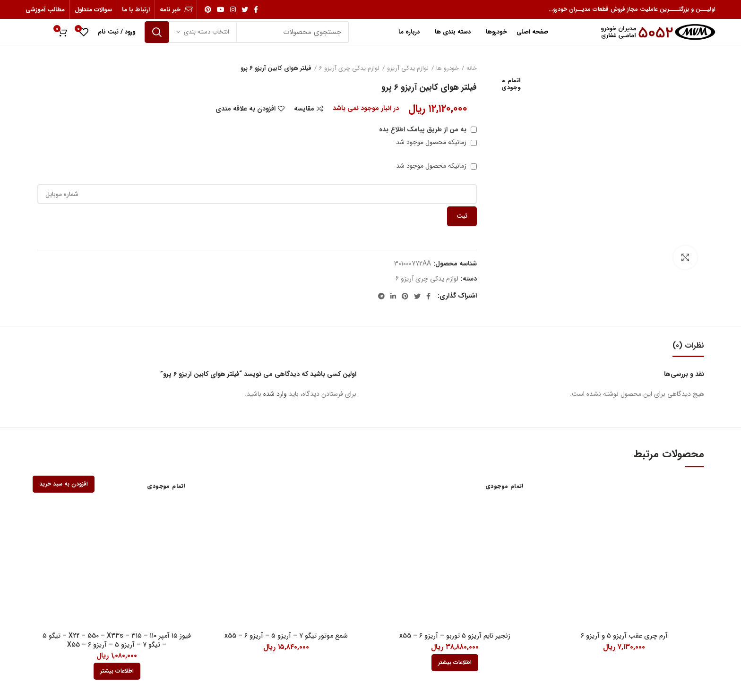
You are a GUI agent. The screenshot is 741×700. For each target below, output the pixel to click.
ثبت (462, 216)
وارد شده (275, 394)
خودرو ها (448, 68)
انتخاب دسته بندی (207, 32)
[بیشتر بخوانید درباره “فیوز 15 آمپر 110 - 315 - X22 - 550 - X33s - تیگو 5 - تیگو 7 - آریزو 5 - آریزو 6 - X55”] (117, 671)
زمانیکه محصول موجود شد (436, 142)
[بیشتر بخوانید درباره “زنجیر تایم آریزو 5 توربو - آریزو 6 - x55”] (455, 663)
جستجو (157, 32)
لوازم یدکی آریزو (408, 68)
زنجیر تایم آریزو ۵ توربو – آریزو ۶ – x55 (455, 636)
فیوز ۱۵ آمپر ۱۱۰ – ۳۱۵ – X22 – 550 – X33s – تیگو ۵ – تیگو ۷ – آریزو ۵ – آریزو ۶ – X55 (117, 640)
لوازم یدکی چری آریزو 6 (349, 68)
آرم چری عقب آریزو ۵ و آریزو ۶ (624, 636)
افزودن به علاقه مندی (246, 109)
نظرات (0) (688, 346)
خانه (472, 68)
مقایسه (304, 109)
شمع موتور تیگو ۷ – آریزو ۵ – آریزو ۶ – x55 (286, 636)
